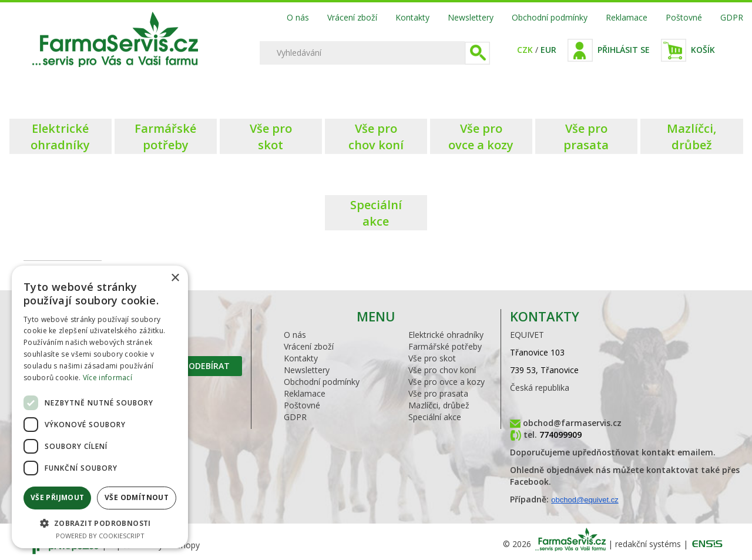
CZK (525, 50)
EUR (548, 50)
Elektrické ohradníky (446, 335)
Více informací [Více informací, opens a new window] (108, 378)
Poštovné (684, 17)
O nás (298, 17)
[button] (100, 523)
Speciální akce (435, 417)
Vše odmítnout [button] (137, 497)
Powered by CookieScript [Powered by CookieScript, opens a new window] (100, 536)
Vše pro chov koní (442, 370)
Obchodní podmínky (550, 17)
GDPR (732, 17)
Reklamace (627, 17)
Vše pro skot (432, 358)
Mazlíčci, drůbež (439, 405)
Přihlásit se (624, 50)
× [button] (175, 278)
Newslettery (471, 17)
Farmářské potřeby (445, 346)
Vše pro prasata (438, 393)
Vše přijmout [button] (58, 497)
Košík (703, 50)
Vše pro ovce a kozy (446, 382)
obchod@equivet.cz (585, 500)
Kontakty (412, 17)
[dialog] (100, 407)
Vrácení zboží (352, 17)
